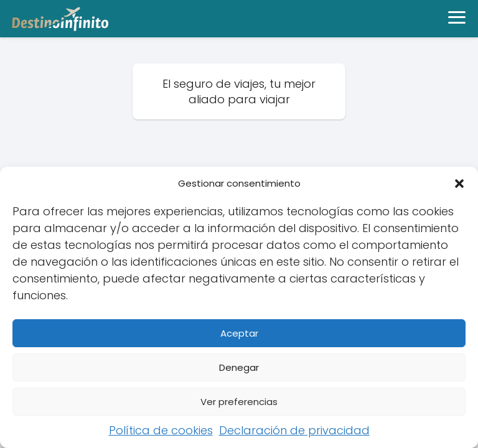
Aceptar (239, 333)
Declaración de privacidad (294, 430)
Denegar (239, 367)
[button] (459, 184)
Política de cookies (161, 430)
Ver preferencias (239, 402)
